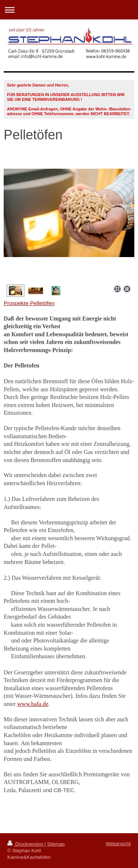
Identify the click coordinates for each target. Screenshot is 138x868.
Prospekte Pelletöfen (29, 303)
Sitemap (56, 844)
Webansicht (118, 844)
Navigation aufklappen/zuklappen (69, 10)
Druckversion (26, 844)
